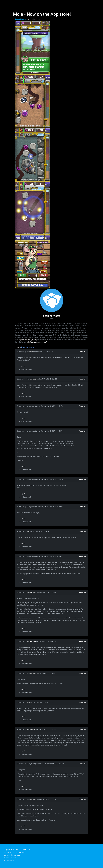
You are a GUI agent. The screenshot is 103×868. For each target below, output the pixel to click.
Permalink (82, 352)
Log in (19, 347)
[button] (33, 47)
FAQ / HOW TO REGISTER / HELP (17, 850)
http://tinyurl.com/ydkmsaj (28, 340)
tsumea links (9, 860)
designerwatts (32, 379)
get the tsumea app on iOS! (14, 852)
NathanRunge (31, 641)
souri (28, 532)
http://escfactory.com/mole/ (37, 342)
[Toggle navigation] (15, 3)
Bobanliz (30, 352)
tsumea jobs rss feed (12, 855)
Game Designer (34, 19)
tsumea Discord (10, 858)
